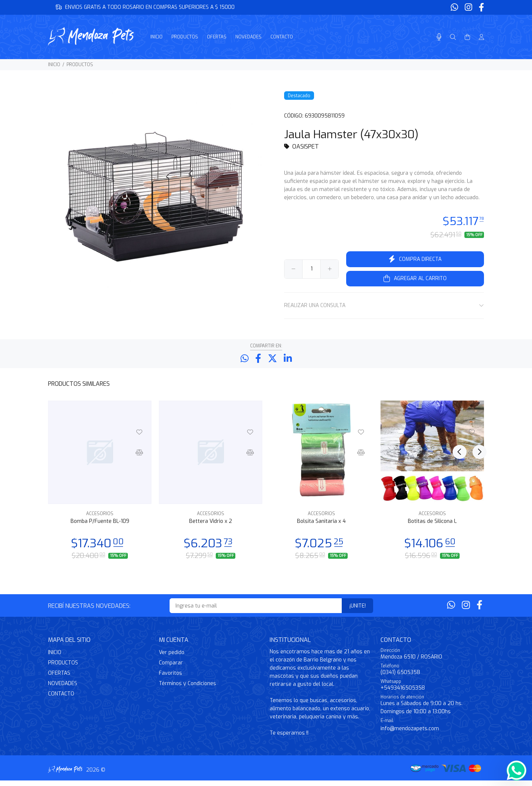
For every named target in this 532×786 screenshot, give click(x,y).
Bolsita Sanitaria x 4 (321, 527)
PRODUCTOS (80, 65)
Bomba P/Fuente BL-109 (100, 527)
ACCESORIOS (100, 519)
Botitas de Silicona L (432, 527)
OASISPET (306, 147)
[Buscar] (453, 37)
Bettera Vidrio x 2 (211, 527)
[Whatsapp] (455, 8)
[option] (100, 485)
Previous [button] (460, 389)
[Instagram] (468, 8)
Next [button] (477, 389)
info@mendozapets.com (410, 734)
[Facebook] (481, 8)
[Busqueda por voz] (439, 37)
